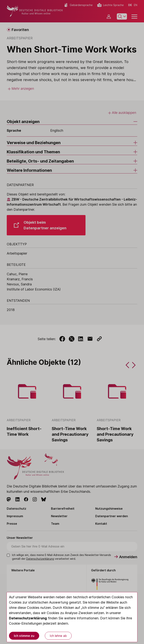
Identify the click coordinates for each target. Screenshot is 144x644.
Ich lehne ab (58, 636)
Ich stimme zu (24, 636)
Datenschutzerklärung (28, 618)
